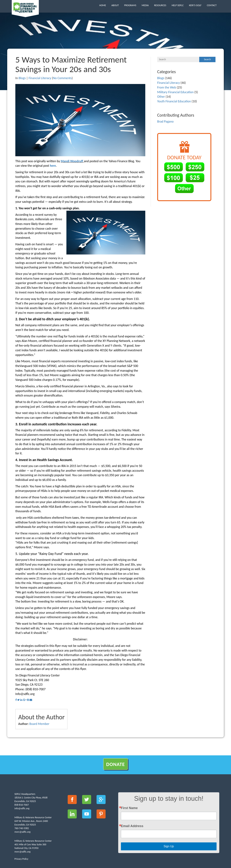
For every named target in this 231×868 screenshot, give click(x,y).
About (115, 5)
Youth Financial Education (174, 101)
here (53, 166)
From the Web (167, 87)
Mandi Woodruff (72, 161)
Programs (130, 5)
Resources (160, 5)
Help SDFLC (178, 5)
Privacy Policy (21, 859)
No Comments (62, 78)
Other (161, 97)
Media (145, 5)
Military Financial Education (175, 92)
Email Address (132, 826)
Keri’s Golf (195, 5)
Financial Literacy (40, 78)
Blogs (22, 78)
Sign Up (169, 846)
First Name (129, 808)
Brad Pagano (165, 121)
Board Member (39, 724)
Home (103, 5)
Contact (212, 5)
